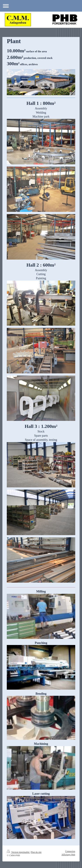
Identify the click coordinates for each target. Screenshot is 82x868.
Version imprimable (18, 852)
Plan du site (36, 852)
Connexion (70, 851)
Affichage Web (68, 855)
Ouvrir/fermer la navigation (41, 6)
